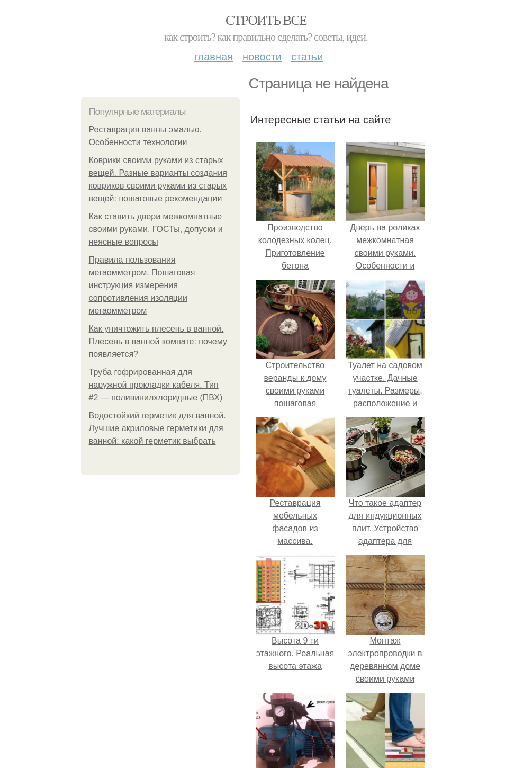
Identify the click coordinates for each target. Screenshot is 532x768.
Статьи (307, 57)
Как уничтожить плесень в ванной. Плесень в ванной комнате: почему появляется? (158, 341)
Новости (262, 57)
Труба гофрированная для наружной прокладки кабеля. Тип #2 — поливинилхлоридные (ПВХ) (156, 385)
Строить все (266, 20)
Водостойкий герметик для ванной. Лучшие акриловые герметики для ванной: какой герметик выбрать (157, 428)
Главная (214, 57)
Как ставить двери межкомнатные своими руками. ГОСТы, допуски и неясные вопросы (156, 229)
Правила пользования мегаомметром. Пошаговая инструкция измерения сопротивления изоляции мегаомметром (142, 285)
